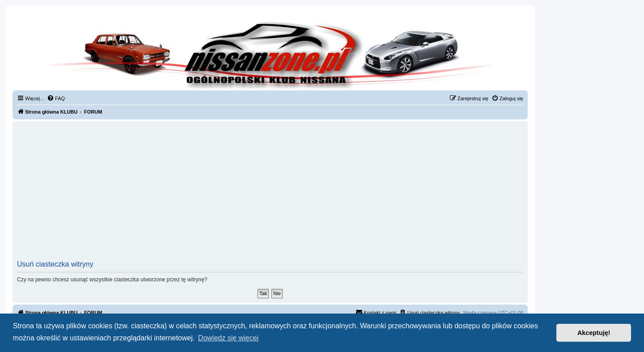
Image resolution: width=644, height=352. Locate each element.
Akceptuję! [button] (594, 333)
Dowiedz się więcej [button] (228, 338)
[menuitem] (56, 98)
